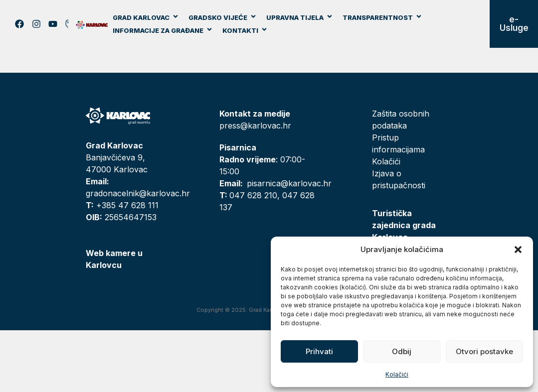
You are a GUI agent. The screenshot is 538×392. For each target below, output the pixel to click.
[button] (518, 250)
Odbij (402, 351)
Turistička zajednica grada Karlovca (404, 225)
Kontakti (245, 30)
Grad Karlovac (146, 17)
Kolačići (397, 374)
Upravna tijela (300, 17)
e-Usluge (514, 24)
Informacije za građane (163, 30)
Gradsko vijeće (223, 17)
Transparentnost (382, 17)
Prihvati (319, 351)
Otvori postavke (484, 351)
